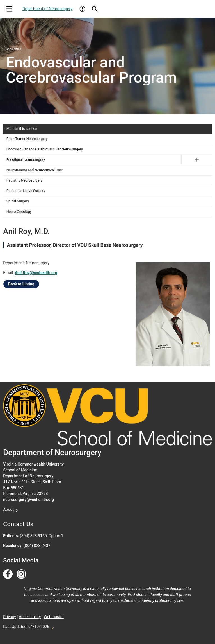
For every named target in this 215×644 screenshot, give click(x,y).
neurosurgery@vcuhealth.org (28, 500)
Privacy (9, 617)
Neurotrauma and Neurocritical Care (35, 170)
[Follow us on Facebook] (8, 574)
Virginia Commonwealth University (33, 464)
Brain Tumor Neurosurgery (27, 139)
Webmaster (54, 617)
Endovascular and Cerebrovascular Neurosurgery (45, 149)
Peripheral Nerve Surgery (26, 191)
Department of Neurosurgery (47, 9)
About (8, 509)
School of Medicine (20, 470)
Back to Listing (21, 284)
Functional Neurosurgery (26, 160)
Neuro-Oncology (19, 212)
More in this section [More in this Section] (22, 129)
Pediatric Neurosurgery (24, 180)
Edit (52, 627)
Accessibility (30, 617)
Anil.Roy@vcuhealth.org (36, 273)
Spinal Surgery (18, 201)
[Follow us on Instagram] (21, 574)
